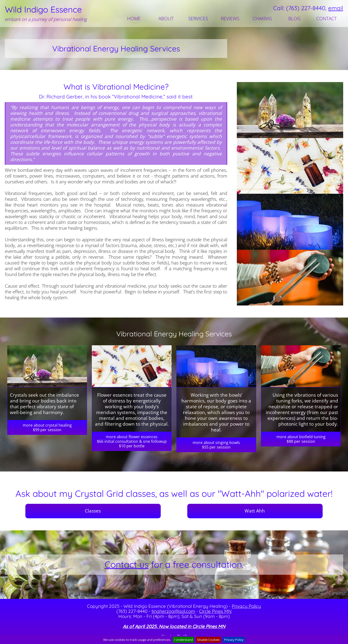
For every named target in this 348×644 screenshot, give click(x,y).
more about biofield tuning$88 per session (301, 439)
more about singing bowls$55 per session (216, 445)
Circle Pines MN (215, 611)
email (336, 8)
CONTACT (326, 19)
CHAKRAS (262, 19)
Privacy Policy (246, 606)
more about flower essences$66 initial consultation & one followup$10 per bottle (132, 441)
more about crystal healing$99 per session (47, 427)
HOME (134, 19)
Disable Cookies (208, 640)
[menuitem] (134, 19)
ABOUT (166, 19)
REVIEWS (230, 19)
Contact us (127, 564)
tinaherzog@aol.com (173, 611)
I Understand (183, 640)
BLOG (294, 19)
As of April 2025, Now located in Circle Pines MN (174, 626)
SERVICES (198, 19)
